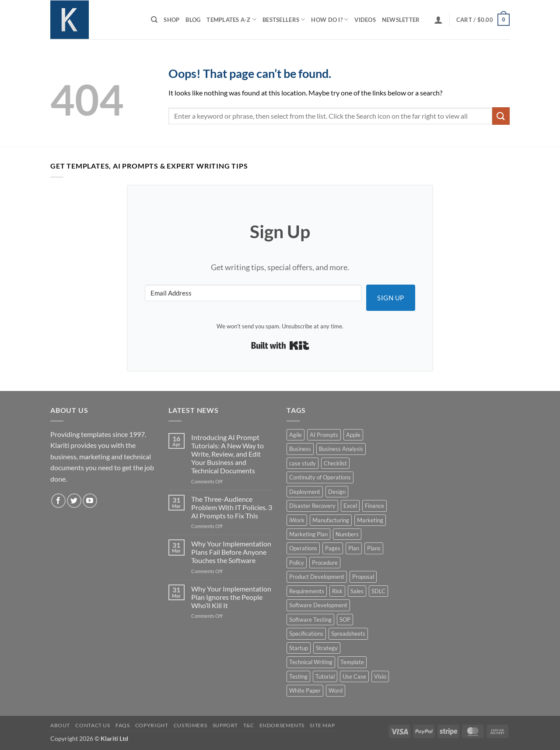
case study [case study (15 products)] (303, 463)
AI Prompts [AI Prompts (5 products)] (324, 435)
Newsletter (401, 20)
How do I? (330, 19)
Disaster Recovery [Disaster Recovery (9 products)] (312, 506)
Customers (191, 725)
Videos (365, 20)
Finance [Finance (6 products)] (374, 506)
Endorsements (282, 725)
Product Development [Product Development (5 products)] (317, 577)
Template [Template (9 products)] (352, 662)
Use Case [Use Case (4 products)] (354, 676)
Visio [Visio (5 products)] (380, 676)
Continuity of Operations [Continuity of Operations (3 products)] (320, 477)
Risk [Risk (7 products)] (337, 591)
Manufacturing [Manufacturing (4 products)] (331, 520)
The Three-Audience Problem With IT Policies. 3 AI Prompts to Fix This (232, 507)
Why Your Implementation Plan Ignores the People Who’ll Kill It (231, 597)
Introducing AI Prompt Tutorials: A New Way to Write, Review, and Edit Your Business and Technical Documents (227, 454)
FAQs (122, 725)
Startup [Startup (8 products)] (299, 648)
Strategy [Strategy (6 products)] (327, 648)
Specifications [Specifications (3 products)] (306, 634)
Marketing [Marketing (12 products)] (370, 520)
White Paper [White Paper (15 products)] (305, 690)
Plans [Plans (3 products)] (374, 548)
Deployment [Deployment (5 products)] (305, 492)
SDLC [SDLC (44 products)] (378, 591)
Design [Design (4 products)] (337, 492)
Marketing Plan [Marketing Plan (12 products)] (308, 534)
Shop (171, 20)
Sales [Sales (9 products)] (357, 591)
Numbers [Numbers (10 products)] (347, 534)
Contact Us (93, 725)
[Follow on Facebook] (58, 501)
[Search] (154, 20)
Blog (193, 20)
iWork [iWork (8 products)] (297, 520)
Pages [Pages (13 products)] (333, 548)
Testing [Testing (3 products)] (298, 676)
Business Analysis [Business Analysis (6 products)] (341, 449)
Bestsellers (284, 19)
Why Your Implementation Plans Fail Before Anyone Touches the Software (231, 552)
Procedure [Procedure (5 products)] (325, 563)
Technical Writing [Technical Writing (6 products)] (311, 662)
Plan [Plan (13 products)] (354, 548)
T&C (248, 725)
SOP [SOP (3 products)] (345, 620)
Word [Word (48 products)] (336, 690)
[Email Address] (253, 293)
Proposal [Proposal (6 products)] (363, 577)
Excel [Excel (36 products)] (350, 506)
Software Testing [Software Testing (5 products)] (310, 620)
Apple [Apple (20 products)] (353, 435)
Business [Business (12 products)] (300, 449)
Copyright (152, 725)
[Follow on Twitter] (74, 501)
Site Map (322, 725)
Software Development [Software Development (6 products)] (318, 605)
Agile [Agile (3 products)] (296, 435)
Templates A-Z (231, 19)
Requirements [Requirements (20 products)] (307, 591)
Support (225, 725)
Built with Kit (280, 345)
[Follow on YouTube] (90, 501)
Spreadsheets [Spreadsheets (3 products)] (348, 634)
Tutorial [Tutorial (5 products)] (325, 676)
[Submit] (501, 116)
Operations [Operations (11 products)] (303, 548)
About (60, 725)
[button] (438, 20)
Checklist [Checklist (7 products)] (335, 463)
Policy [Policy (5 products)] (297, 563)
